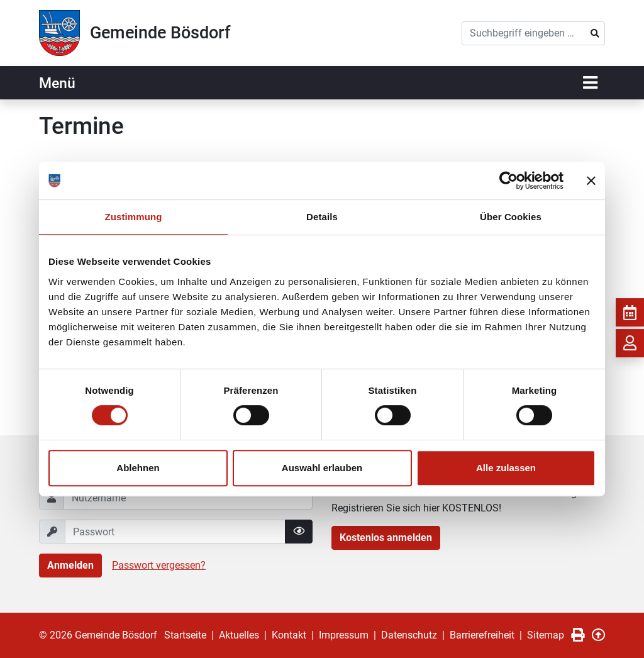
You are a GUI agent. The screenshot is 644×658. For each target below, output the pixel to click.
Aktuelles (239, 635)
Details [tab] (322, 217)
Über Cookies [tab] (511, 217)
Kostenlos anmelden (386, 538)
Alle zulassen (506, 468)
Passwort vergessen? (159, 565)
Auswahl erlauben (322, 468)
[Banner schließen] (591, 181)
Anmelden (70, 565)
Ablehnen (138, 468)
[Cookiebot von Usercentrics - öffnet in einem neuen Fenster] (508, 181)
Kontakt (289, 635)
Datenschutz (409, 635)
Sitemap (546, 635)
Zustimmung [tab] (134, 217)
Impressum (344, 635)
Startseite (185, 635)
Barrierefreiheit (482, 635)
